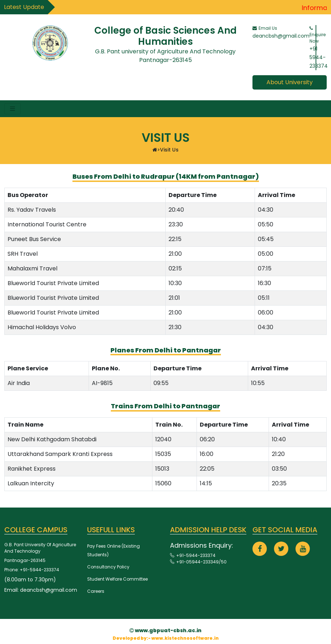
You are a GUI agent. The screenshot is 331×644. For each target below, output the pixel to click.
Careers (96, 591)
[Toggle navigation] (13, 109)
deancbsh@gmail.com (281, 36)
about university (290, 82)
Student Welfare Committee (117, 579)
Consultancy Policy (108, 567)
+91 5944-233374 (319, 57)
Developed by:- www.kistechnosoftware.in (166, 638)
